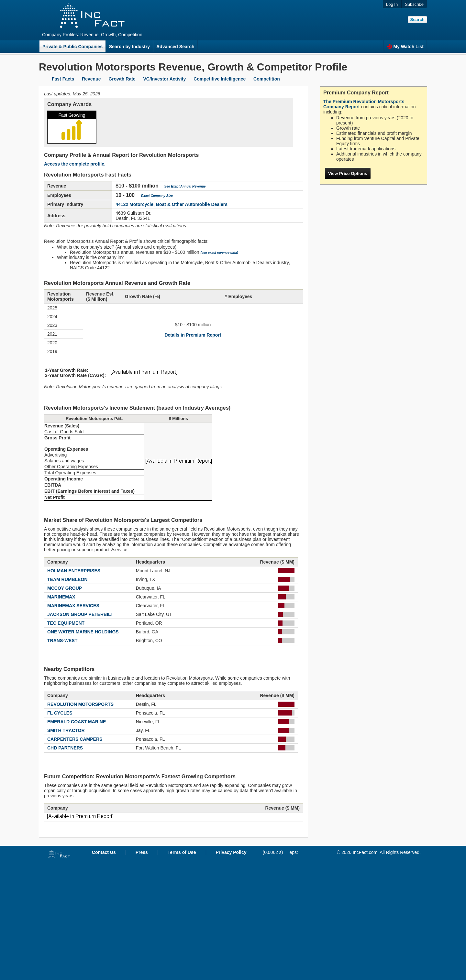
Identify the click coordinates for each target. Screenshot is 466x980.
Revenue (91, 79)
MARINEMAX (61, 597)
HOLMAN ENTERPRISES (74, 571)
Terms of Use (182, 852)
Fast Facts (63, 79)
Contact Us (104, 852)
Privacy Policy (231, 852)
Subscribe (414, 4)
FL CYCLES (60, 713)
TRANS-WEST (62, 641)
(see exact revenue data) (219, 253)
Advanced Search (175, 47)
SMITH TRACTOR (66, 730)
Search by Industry (129, 47)
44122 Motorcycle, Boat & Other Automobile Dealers (172, 204)
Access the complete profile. (75, 164)
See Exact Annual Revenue (185, 186)
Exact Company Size (157, 196)
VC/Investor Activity (165, 79)
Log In (392, 4)
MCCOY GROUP (65, 588)
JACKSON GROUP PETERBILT (80, 614)
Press (142, 852)
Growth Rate (122, 79)
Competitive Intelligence (220, 79)
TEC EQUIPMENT (66, 623)
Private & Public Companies (72, 47)
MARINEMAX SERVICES (73, 606)
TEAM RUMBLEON (67, 579)
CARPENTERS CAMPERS (75, 739)
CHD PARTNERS (65, 748)
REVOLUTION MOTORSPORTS (80, 704)
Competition (267, 79)
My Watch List (405, 47)
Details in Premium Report (193, 335)
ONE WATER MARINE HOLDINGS (83, 632)
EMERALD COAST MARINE (77, 722)
